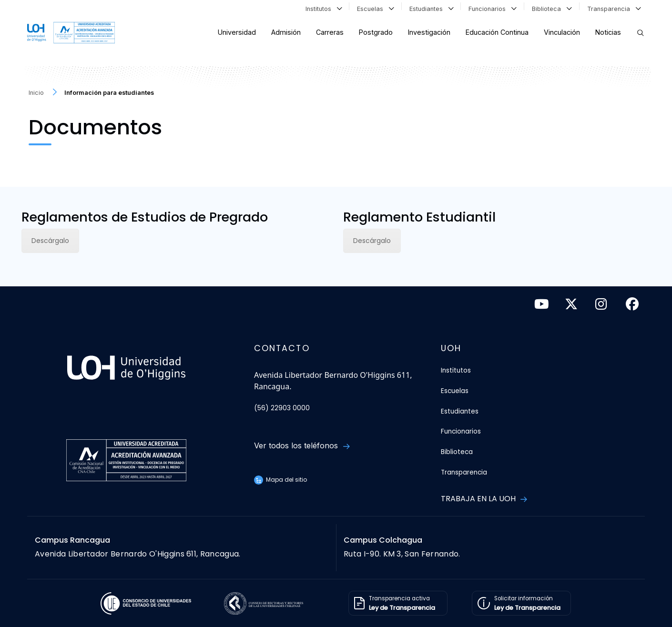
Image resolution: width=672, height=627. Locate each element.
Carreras (330, 32)
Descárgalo (50, 241)
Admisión (286, 32)
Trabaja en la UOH (484, 499)
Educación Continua (497, 32)
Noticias (608, 32)
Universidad (237, 32)
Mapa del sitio (280, 480)
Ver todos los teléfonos (302, 445)
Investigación (429, 32)
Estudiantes (432, 8)
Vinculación (562, 32)
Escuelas (376, 8)
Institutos (324, 8)
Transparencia (614, 8)
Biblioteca (552, 8)
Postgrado (376, 32)
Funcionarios (493, 8)
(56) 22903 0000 (282, 408)
